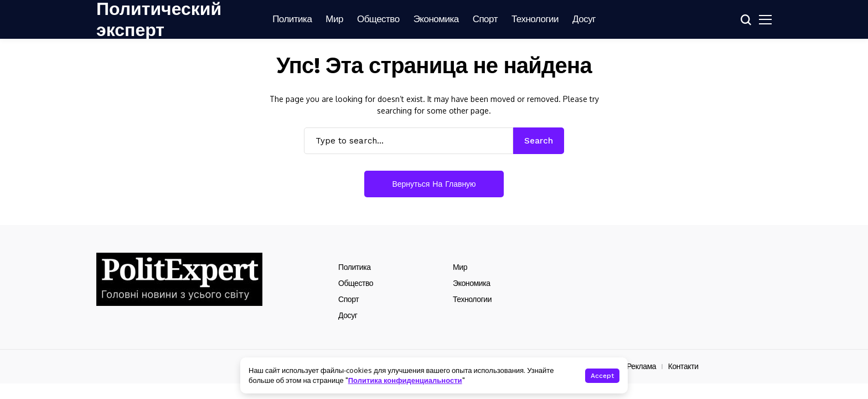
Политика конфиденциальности (405, 380)
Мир (460, 267)
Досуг (348, 315)
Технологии (472, 299)
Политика (355, 267)
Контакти (683, 366)
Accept (602, 376)
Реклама (641, 366)
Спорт (348, 299)
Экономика (472, 283)
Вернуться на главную (434, 184)
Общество (356, 283)
